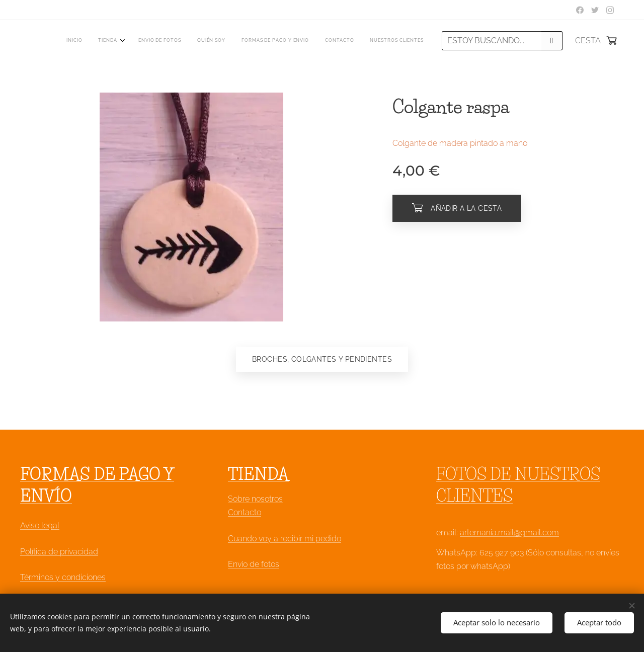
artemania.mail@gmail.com (509, 533)
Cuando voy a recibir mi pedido (285, 539)
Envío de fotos (254, 564)
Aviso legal (40, 526)
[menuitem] (325, 41)
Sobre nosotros (255, 499)
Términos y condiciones (63, 577)
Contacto (245, 513)
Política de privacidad (59, 552)
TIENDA (258, 474)
